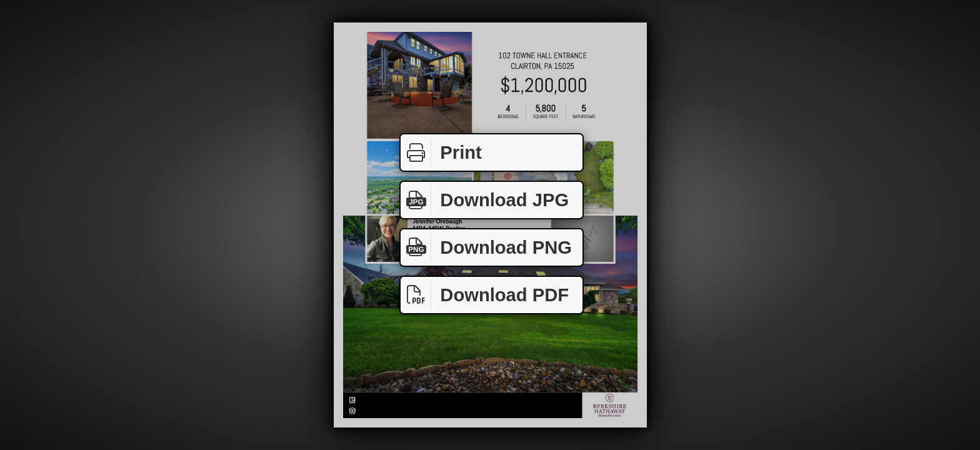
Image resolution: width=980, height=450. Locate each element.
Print (441, 153)
